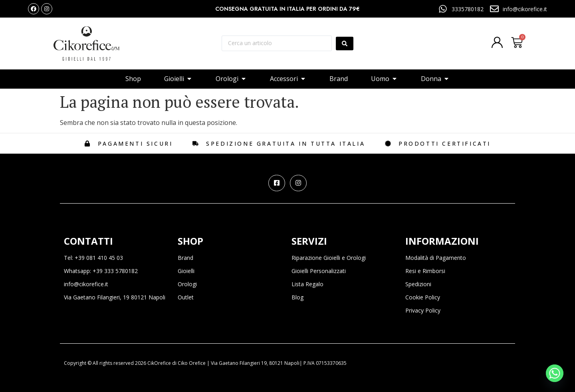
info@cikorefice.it (86, 284)
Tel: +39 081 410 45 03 (93, 258)
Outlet (186, 297)
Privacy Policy (423, 310)
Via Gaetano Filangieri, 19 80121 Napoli (115, 297)
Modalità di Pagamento (436, 258)
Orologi (187, 284)
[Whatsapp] (555, 373)
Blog (297, 297)
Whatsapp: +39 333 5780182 (101, 271)
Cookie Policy (423, 297)
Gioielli (186, 271)
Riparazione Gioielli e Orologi (329, 258)
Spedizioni (418, 284)
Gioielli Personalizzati (319, 271)
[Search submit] (345, 44)
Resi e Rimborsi (425, 271)
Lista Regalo (307, 284)
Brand (185, 258)
